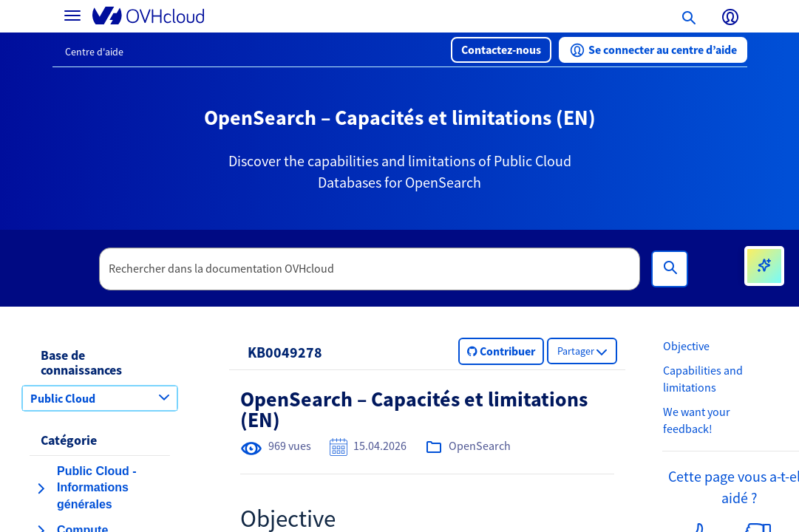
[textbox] (370, 269)
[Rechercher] (670, 269)
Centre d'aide (94, 52)
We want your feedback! (697, 420)
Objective (686, 346)
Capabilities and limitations (703, 379)
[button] (501, 50)
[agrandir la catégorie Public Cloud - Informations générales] (41, 488)
